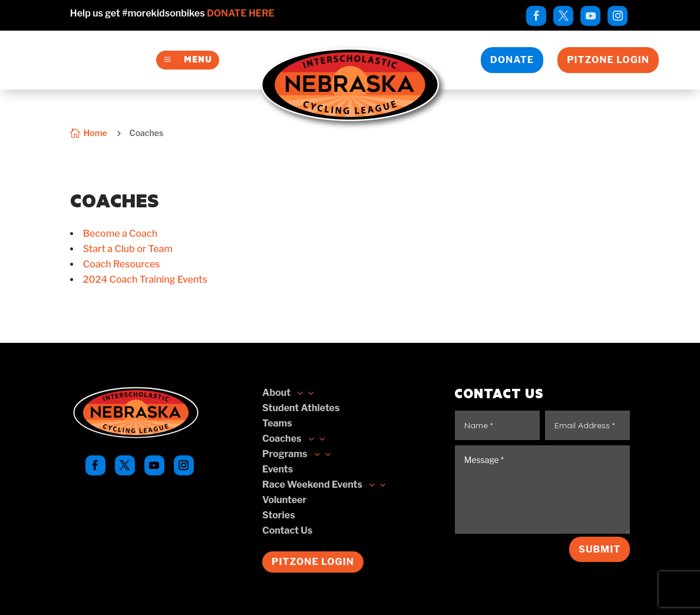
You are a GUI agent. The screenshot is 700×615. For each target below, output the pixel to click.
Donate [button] (512, 60)
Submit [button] (600, 549)
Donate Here (241, 13)
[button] (294, 439)
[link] (536, 16)
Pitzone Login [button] (608, 60)
